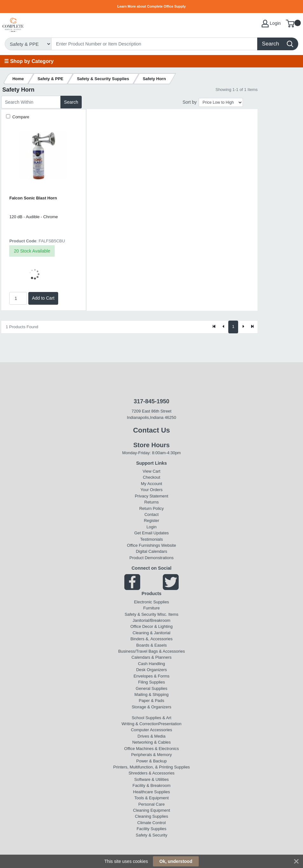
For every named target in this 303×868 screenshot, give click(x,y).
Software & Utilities (151, 779)
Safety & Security (140, 614)
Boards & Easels (152, 645)
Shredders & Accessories (151, 773)
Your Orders (151, 490)
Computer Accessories (152, 730)
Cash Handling (151, 664)
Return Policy (151, 508)
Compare (20, 117)
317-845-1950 (151, 401)
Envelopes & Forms (151, 676)
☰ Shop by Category (29, 61)
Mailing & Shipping (151, 694)
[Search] (155, 44)
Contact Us (151, 430)
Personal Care (151, 804)
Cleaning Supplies (151, 816)
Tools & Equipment (151, 798)
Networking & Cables (151, 742)
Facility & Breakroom (152, 785)
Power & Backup (152, 761)
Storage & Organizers (151, 707)
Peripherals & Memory (151, 755)
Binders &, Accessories (151, 639)
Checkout (151, 477)
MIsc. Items (168, 614)
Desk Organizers (151, 670)
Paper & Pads (152, 701)
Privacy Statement (151, 496)
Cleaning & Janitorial (151, 633)
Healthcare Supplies (152, 792)
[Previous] (224, 327)
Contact (151, 514)
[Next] (243, 327)
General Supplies (151, 688)
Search (71, 102)
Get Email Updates (151, 533)
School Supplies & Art (151, 718)
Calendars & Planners (151, 657)
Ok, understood (176, 861)
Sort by (189, 102)
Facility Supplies (152, 829)
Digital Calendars (151, 551)
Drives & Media (152, 736)
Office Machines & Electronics (152, 749)
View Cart (152, 471)
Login (152, 527)
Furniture (152, 608)
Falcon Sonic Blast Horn (33, 198)
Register (151, 521)
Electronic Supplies (151, 602)
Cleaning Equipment (151, 810)
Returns (151, 502)
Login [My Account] (271, 24)
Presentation (170, 724)
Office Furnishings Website (151, 545)
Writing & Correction (140, 724)
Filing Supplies (151, 682)
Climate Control (151, 823)
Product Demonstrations (151, 558)
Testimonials (151, 539)
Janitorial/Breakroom (151, 620)
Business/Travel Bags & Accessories (152, 651)
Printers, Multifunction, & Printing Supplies (151, 767)
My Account (151, 484)
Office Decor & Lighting (151, 626)
